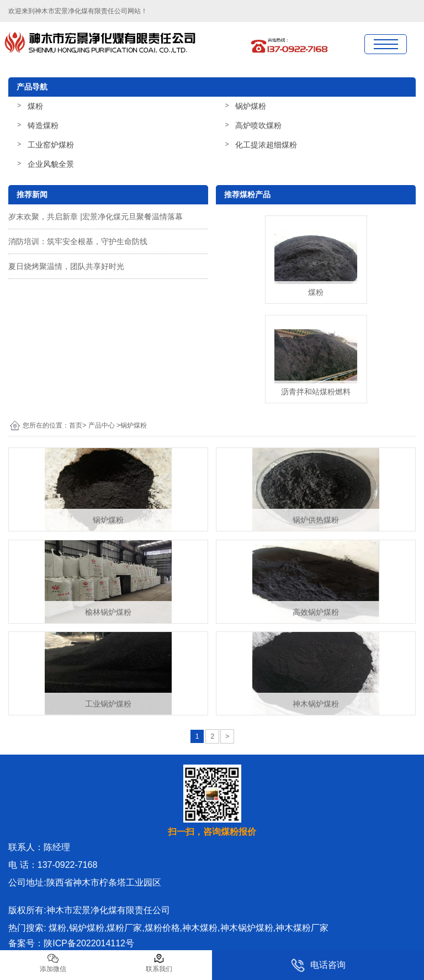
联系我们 (159, 963)
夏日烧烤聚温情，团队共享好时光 (66, 266)
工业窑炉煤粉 (51, 145)
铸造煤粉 (43, 125)
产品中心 (102, 425)
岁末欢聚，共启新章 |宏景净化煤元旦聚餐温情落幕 (96, 217)
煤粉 (35, 106)
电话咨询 (318, 965)
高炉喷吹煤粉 (258, 125)
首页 (76, 425)
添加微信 (53, 963)
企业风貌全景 (51, 164)
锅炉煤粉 (251, 106)
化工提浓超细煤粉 (266, 145)
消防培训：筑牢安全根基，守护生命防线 (78, 241)
